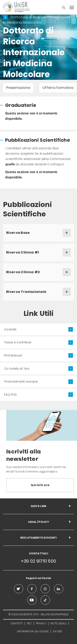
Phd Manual (13, 355)
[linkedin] (59, 589)
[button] (62, 8)
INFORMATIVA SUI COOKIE (33, 631)
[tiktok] (45, 600)
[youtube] (32, 600)
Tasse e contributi (18, 342)
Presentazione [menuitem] (18, 88)
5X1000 (57, 631)
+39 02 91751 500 (39, 561)
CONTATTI (17, 623)
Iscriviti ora (40, 485)
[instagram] (45, 589)
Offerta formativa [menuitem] (58, 88)
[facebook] (32, 589)
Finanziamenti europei (21, 381)
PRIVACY (41, 623)
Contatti (10, 329)
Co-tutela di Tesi (17, 369)
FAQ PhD (10, 395)
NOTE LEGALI (58, 623)
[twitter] (19, 589)
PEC (29, 623)
